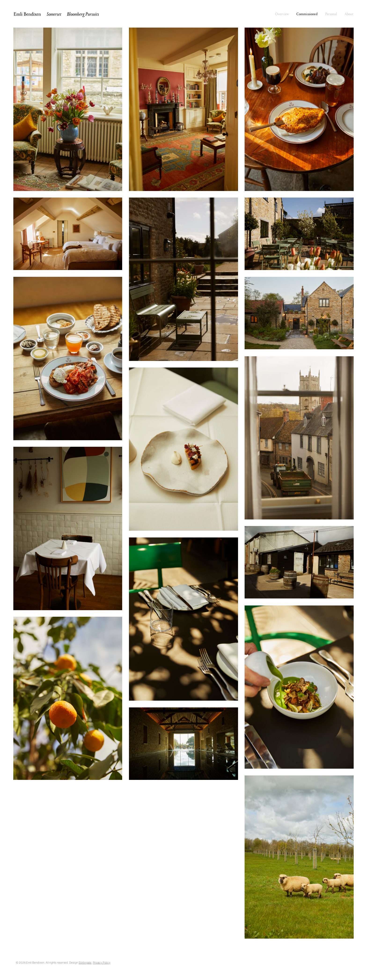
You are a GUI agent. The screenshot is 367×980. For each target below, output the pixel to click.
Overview (282, 14)
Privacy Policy (102, 963)
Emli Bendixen (56, 14)
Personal (331, 14)
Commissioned (307, 14)
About (349, 14)
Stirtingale (85, 963)
